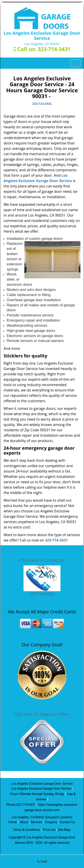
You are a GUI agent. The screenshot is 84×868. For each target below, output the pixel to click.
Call (42, 861)
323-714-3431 (54, 49)
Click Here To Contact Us (42, 560)
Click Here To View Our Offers (42, 714)
